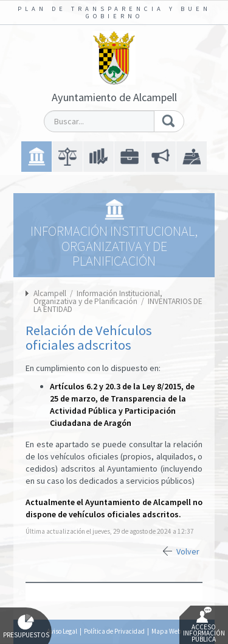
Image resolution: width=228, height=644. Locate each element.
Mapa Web (166, 631)
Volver (188, 551)
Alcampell (50, 293)
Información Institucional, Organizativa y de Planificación (98, 297)
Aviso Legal (62, 631)
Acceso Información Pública (204, 625)
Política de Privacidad (114, 631)
